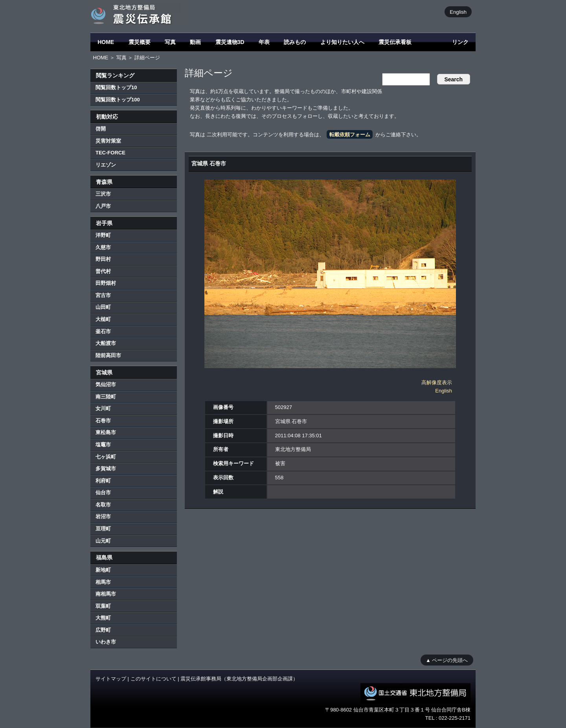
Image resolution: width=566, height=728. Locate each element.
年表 (264, 42)
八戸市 (103, 206)
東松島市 (106, 432)
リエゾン (106, 165)
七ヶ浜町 (106, 457)
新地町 (103, 570)
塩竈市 (103, 445)
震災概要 (140, 42)
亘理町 (103, 529)
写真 (170, 42)
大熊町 (103, 618)
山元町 (103, 541)
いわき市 (106, 642)
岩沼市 (103, 516)
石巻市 (103, 421)
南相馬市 (106, 594)
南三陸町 (106, 397)
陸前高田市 (108, 355)
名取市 (103, 505)
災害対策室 (108, 141)
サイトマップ (111, 679)
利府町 (103, 481)
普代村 (103, 271)
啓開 (101, 129)
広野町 (103, 630)
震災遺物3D (230, 42)
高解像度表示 (437, 382)
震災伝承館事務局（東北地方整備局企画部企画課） (239, 679)
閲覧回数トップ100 (118, 100)
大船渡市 (106, 343)
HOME (106, 42)
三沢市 (103, 194)
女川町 (103, 408)
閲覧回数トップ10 (116, 87)
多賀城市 (106, 469)
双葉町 (103, 606)
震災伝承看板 (395, 42)
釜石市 (103, 331)
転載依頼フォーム (350, 135)
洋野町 (103, 235)
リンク (460, 42)
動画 (195, 42)
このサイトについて (153, 679)
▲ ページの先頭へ (447, 660)
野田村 (103, 259)
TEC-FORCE (110, 153)
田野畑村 (106, 283)
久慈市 (103, 247)
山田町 (103, 307)
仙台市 (103, 492)
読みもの (295, 42)
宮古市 (103, 295)
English (458, 12)
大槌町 (103, 319)
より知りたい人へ (342, 42)
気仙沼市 (106, 384)
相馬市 (103, 582)
